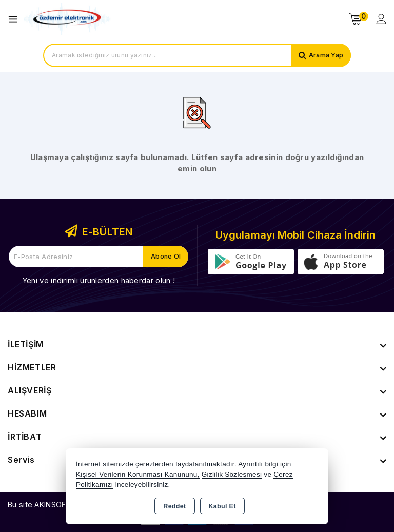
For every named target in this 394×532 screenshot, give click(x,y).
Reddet (174, 506)
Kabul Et (222, 506)
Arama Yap (325, 55)
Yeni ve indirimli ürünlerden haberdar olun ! (98, 280)
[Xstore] (67, 19)
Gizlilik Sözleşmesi (232, 474)
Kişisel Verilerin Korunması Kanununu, (138, 474)
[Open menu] (16, 19)
